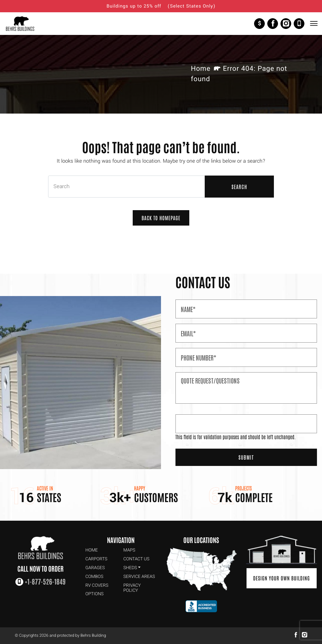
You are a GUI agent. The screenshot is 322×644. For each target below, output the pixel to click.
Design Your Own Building (282, 578)
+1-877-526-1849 (299, 24)
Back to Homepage (161, 218)
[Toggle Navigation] (314, 23)
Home (201, 69)
